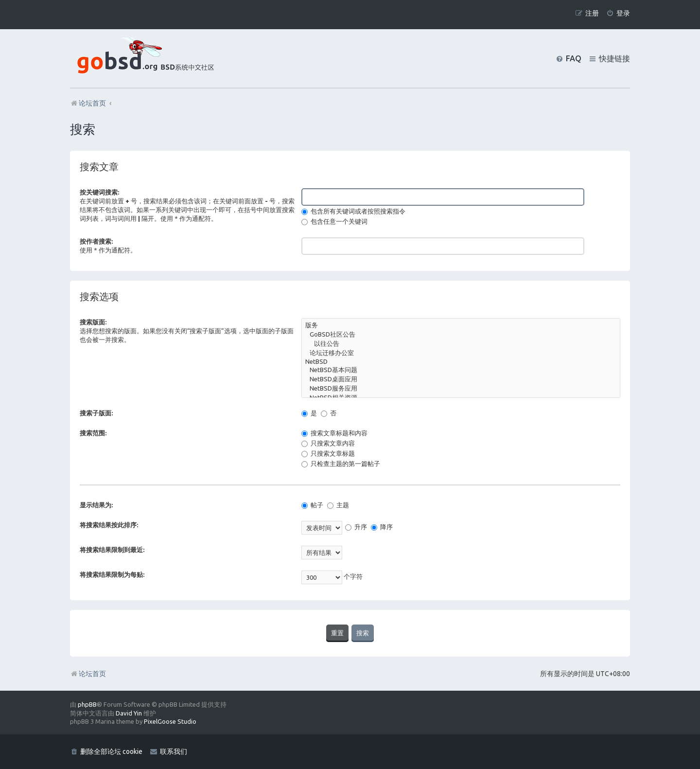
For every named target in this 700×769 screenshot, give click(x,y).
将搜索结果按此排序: (109, 525)
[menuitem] (618, 13)
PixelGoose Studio (170, 721)
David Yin (129, 713)
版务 (461, 326)
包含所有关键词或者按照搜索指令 (353, 211)
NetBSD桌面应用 (461, 380)
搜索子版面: (96, 413)
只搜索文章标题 (328, 453)
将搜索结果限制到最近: (112, 550)
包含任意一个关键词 (334, 221)
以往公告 (461, 344)
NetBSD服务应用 (461, 389)
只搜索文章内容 (328, 443)
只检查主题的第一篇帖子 (341, 464)
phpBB (87, 704)
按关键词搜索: (99, 192)
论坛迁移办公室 (461, 353)
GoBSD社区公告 (461, 335)
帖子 (312, 505)
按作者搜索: (96, 241)
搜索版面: (93, 322)
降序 (382, 527)
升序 (356, 527)
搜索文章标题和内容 (334, 433)
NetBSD (461, 362)
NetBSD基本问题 (461, 370)
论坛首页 (88, 674)
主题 (338, 505)
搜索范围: (93, 433)
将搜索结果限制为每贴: (112, 574)
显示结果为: (96, 505)
